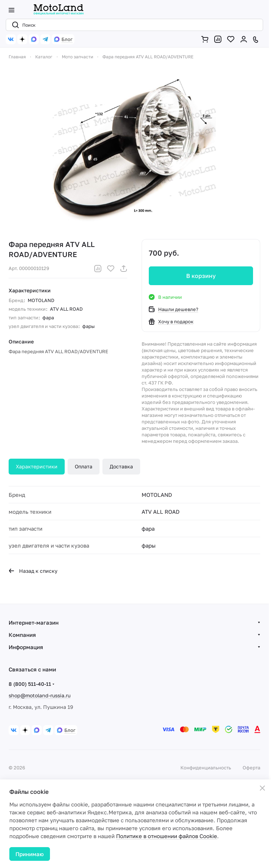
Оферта (251, 768)
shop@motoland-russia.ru (40, 695)
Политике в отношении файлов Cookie (167, 836)
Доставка (121, 466)
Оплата (84, 466)
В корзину (201, 276)
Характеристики (37, 466)
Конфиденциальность (206, 768)
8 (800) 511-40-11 (30, 684)
